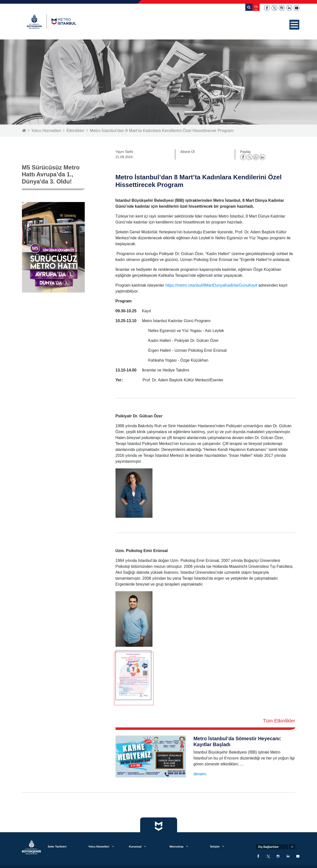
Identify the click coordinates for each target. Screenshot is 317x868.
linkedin (289, 8)
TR (256, 7)
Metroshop (177, 847)
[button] (294, 25)
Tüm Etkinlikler (279, 721)
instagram (282, 8)
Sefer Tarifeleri (57, 847)
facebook (267, 8)
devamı (200, 774)
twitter (274, 8)
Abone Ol (187, 152)
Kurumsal (135, 847)
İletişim (215, 847)
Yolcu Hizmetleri (46, 131)
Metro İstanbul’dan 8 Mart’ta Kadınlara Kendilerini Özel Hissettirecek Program (162, 131)
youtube (297, 8)
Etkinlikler (75, 131)
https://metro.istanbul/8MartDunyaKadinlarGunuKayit (211, 285)
